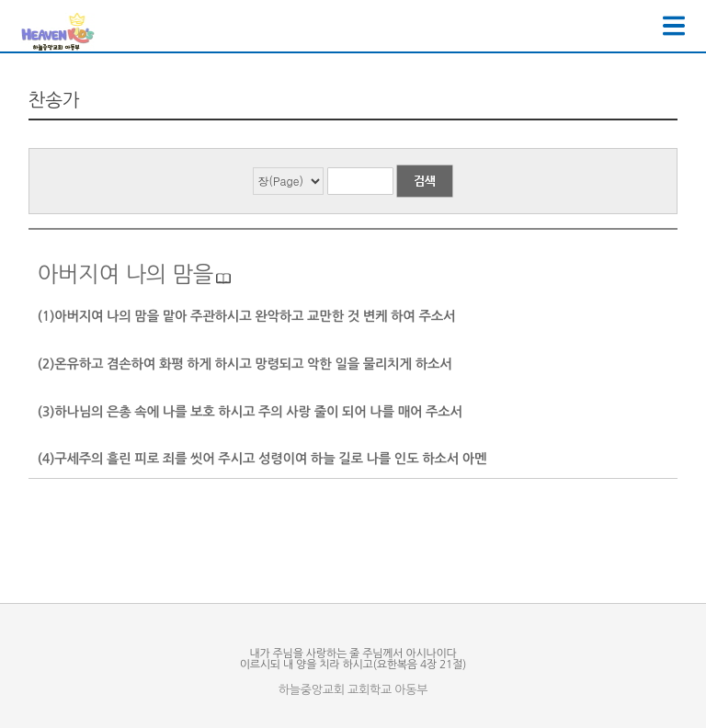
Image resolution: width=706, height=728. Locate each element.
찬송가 (54, 100)
